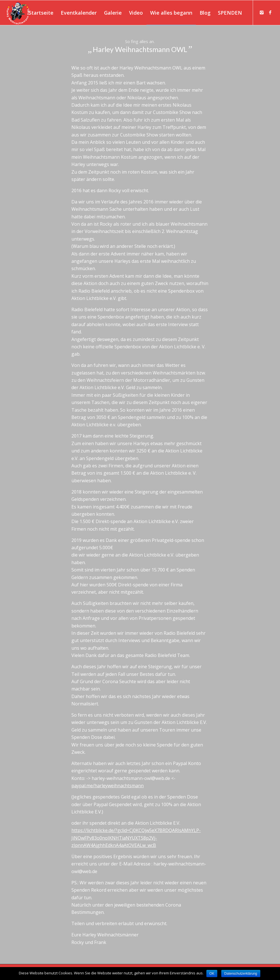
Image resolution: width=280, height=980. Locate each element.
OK (212, 974)
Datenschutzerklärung (241, 974)
